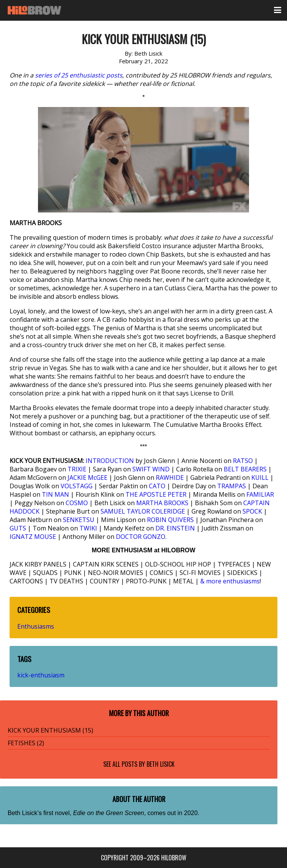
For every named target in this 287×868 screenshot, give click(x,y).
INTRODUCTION (110, 461)
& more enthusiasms (230, 581)
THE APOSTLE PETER (156, 494)
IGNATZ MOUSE (33, 537)
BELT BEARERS (245, 469)
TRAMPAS (232, 486)
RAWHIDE (170, 478)
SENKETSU (79, 520)
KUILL (260, 478)
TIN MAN (55, 494)
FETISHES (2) (26, 743)
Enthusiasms (36, 626)
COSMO (77, 503)
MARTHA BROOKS (162, 503)
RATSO (243, 461)
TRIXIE (77, 469)
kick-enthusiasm (41, 675)
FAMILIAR (260, 494)
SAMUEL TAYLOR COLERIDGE (143, 511)
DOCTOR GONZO (141, 537)
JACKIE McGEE (87, 478)
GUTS (18, 528)
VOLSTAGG (77, 486)
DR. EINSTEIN (175, 528)
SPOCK (252, 511)
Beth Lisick (161, 764)
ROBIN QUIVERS (170, 520)
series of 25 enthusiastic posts (79, 75)
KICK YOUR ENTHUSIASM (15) (50, 730)
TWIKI (88, 528)
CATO (157, 486)
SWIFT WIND (151, 469)
